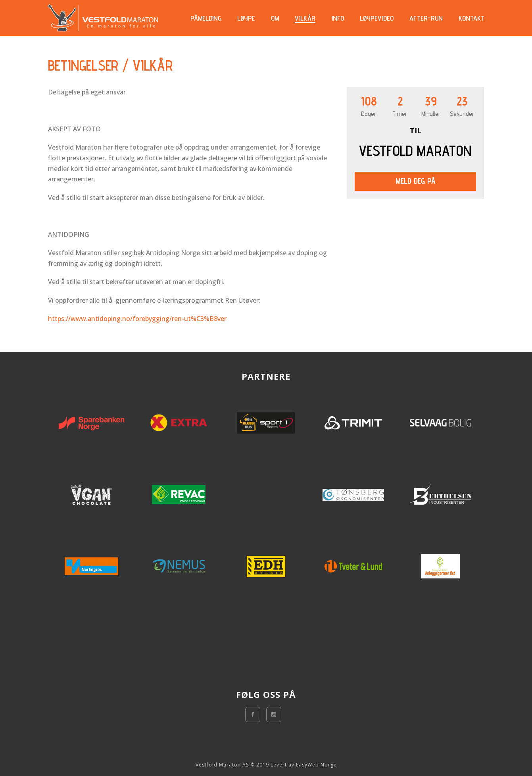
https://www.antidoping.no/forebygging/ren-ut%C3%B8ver (137, 319)
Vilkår (305, 18)
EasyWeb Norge (316, 765)
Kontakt (472, 18)
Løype (246, 18)
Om (275, 18)
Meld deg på (416, 181)
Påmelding (206, 18)
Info (338, 18)
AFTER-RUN (426, 18)
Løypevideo (377, 18)
